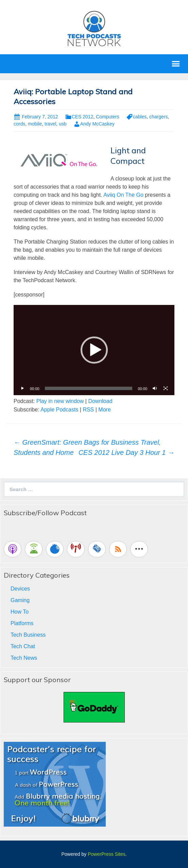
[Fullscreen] (166, 388)
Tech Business (28, 635)
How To (20, 612)
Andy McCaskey (97, 124)
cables (140, 117)
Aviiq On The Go (123, 195)
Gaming (20, 600)
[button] (94, 350)
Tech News (24, 658)
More (104, 410)
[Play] (22, 388)
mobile (35, 124)
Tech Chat (23, 646)
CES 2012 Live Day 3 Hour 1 (126, 452)
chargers (158, 117)
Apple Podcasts (59, 410)
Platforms (22, 623)
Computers (107, 117)
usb (63, 124)
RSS (88, 410)
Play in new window (60, 401)
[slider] (89, 388)
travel (50, 124)
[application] (94, 350)
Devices (20, 589)
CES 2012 (83, 117)
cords (19, 124)
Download (100, 401)
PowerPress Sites (106, 854)
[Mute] (155, 388)
